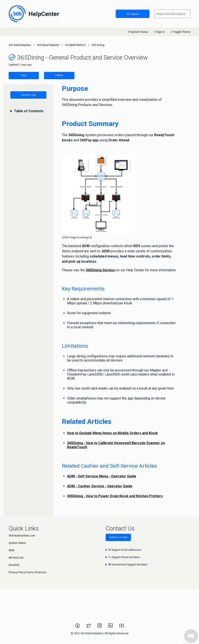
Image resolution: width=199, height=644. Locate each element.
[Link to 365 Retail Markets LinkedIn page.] (111, 627)
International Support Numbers (128, 565)
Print (24, 76)
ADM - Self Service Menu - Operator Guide (102, 476)
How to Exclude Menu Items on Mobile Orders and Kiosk (112, 433)
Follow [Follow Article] (59, 75)
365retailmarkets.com (22, 536)
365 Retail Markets (20, 45)
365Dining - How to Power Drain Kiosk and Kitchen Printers (115, 496)
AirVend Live (16, 558)
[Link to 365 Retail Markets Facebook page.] (78, 627)
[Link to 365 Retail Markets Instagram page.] (100, 627)
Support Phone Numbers (124, 557)
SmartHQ (14, 565)
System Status (138, 32)
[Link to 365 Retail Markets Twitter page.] (89, 627)
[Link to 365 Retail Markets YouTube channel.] (122, 627)
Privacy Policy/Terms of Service (27, 572)
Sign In (159, 32)
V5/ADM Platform (75, 45)
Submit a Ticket (118, 537)
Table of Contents (29, 111)
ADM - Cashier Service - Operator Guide (100, 486)
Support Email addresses (125, 550)
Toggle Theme (180, 32)
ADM (11, 550)
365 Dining (98, 45)
